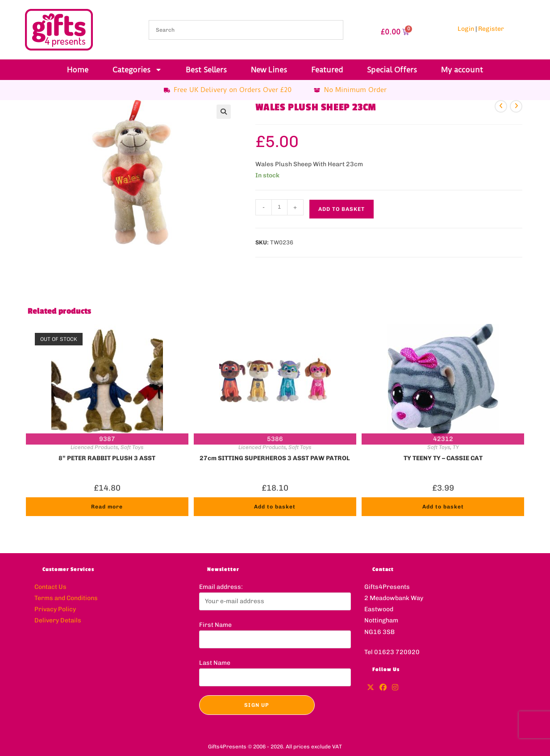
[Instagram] (395, 688)
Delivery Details (58, 620)
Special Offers (392, 70)
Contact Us (50, 587)
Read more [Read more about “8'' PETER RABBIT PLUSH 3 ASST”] (107, 507)
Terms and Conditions (66, 598)
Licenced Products (94, 447)
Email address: (221, 587)
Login (466, 29)
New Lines (269, 70)
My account (462, 70)
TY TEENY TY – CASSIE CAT (443, 458)
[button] (224, 112)
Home (78, 70)
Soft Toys (132, 447)
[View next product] (516, 106)
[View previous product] (501, 106)
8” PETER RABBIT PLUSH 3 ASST (107, 458)
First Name (215, 625)
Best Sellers (206, 70)
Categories (137, 70)
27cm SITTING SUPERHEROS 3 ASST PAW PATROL (275, 458)
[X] (371, 688)
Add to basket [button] (275, 507)
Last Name (215, 663)
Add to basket (342, 209)
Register (491, 29)
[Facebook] (383, 688)
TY (456, 447)
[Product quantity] (279, 207)
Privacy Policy (55, 609)
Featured (327, 70)
